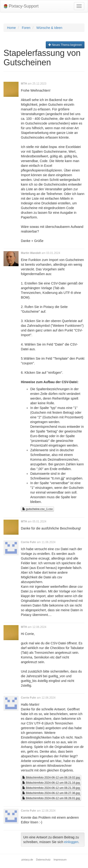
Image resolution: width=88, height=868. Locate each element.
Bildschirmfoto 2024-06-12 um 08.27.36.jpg (51, 793)
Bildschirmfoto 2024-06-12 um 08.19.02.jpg (51, 778)
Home (11, 28)
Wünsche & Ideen (49, 28)
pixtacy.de (27, 860)
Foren (26, 28)
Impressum (60, 860)
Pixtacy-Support (21, 6)
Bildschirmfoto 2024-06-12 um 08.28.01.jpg (51, 798)
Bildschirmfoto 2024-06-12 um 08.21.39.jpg (51, 788)
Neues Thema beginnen (65, 45)
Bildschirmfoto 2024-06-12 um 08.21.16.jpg (51, 783)
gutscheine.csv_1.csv (37, 509)
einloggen (71, 842)
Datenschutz (43, 860)
